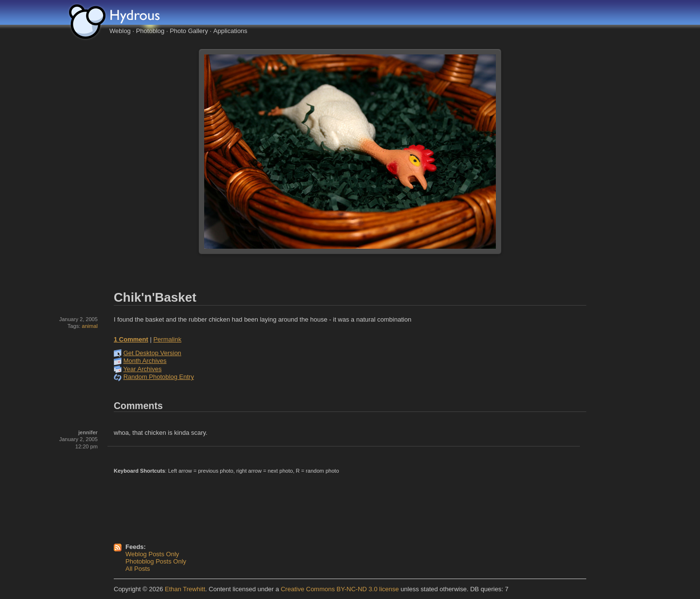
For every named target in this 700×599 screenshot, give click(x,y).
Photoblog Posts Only (156, 561)
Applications (230, 31)
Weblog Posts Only (152, 554)
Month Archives (145, 361)
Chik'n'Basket (155, 297)
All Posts (138, 569)
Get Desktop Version (152, 353)
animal (90, 326)
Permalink (167, 339)
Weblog (120, 31)
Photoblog (150, 31)
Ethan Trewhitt (185, 589)
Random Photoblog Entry (159, 377)
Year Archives (142, 369)
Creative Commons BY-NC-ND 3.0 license (340, 589)
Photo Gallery (189, 31)
